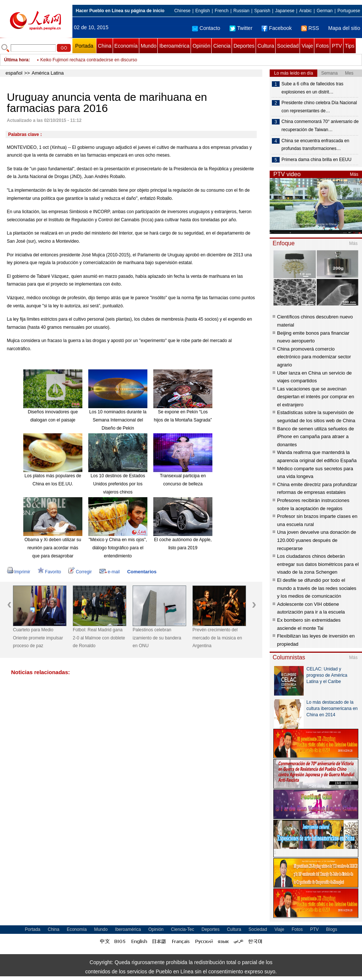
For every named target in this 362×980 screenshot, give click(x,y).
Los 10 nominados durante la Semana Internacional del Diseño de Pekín (118, 420)
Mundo (149, 46)
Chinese (182, 11)
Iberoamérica (174, 46)
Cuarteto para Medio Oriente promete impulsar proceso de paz (38, 638)
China (105, 46)
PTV (337, 46)
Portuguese (349, 11)
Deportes (244, 46)
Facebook (276, 28)
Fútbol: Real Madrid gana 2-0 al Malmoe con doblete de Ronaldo (99, 638)
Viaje (307, 46)
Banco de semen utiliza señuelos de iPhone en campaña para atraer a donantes (315, 437)
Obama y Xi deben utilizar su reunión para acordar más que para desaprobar (53, 548)
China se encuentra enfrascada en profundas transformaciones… (315, 145)
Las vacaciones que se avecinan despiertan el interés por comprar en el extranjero (316, 397)
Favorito (49, 572)
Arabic (305, 11)
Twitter (241, 28)
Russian (241, 11)
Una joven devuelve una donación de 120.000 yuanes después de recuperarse (317, 540)
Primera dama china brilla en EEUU (316, 160)
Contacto (206, 28)
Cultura (266, 46)
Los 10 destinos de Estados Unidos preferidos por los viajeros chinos (118, 484)
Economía (126, 46)
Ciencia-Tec (183, 929)
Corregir (80, 572)
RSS (310, 28)
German (325, 11)
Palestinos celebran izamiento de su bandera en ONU (157, 638)
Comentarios (142, 572)
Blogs (332, 929)
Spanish (262, 11)
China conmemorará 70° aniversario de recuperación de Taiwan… (320, 126)
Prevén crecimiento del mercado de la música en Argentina (217, 638)
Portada (84, 46)
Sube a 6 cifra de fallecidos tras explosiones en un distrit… (312, 88)
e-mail (110, 572)
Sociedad (288, 46)
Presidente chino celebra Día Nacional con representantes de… (319, 107)
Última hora (16, 60)
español (14, 73)
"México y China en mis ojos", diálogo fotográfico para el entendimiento (118, 548)
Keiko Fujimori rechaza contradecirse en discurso (89, 60)
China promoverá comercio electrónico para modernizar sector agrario (314, 357)
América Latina (48, 73)
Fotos (322, 46)
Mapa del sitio (344, 28)
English (203, 11)
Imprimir (19, 572)
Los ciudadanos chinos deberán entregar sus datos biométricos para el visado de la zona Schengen (318, 564)
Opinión (201, 46)
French (221, 11)
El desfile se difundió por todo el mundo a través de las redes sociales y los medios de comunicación (317, 588)
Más (354, 174)
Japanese (285, 11)
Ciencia (222, 46)
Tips (350, 46)
